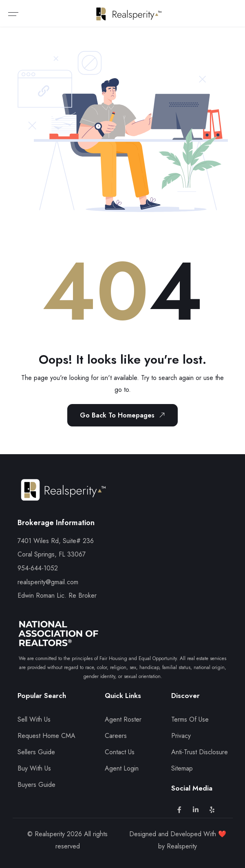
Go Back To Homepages (124, 415)
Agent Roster (123, 719)
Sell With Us (34, 719)
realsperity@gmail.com (48, 582)
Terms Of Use (190, 719)
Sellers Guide (36, 752)
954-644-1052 (38, 568)
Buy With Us (34, 768)
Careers (116, 736)
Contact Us (120, 752)
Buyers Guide (36, 785)
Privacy (181, 736)
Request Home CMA (46, 736)
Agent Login (122, 768)
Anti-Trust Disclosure (200, 752)
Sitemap (182, 768)
